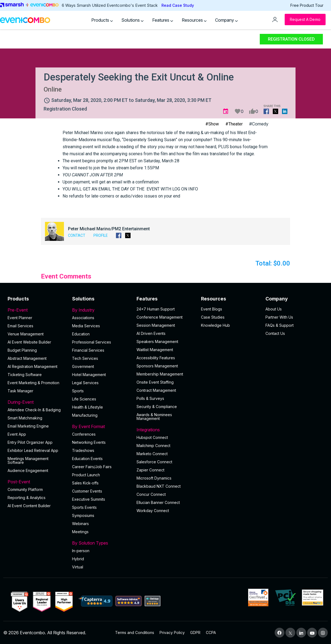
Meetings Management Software (28, 460)
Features (163, 20)
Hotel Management (89, 375)
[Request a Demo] (305, 20)
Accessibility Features (156, 358)
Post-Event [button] (37, 482)
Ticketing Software (25, 375)
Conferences (84, 434)
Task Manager (20, 391)
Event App (17, 434)
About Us (274, 309)
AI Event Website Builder (29, 342)
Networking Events (89, 442)
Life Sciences (84, 399)
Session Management (156, 325)
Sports (78, 391)
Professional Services (92, 342)
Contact (77, 235)
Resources (194, 20)
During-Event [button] (37, 402)
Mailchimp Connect (153, 446)
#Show (212, 124)
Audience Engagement (28, 470)
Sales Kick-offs (85, 483)
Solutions (132, 20)
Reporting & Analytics (27, 498)
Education (81, 334)
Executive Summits (89, 499)
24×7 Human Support (156, 309)
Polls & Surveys (150, 398)
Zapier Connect (150, 470)
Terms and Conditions (135, 632)
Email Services (20, 326)
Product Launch (86, 475)
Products (102, 20)
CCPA (211, 632)
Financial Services (88, 350)
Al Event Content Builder (29, 506)
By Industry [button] (101, 310)
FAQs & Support (280, 325)
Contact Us (275, 333)
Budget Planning (22, 350)
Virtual (78, 567)
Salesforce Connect (154, 462)
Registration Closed (291, 39)
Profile (101, 235)
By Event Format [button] (101, 426)
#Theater (234, 124)
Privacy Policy (172, 632)
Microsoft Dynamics (154, 478)
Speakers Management (157, 342)
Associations (83, 318)
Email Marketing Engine (28, 426)
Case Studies (213, 317)
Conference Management (160, 317)
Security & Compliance (157, 407)
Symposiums (83, 515)
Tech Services (85, 358)
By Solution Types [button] (101, 543)
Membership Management (160, 374)
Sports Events (84, 507)
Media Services (86, 326)
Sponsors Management (157, 366)
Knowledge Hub (215, 325)
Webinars (80, 524)
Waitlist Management (155, 350)
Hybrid (78, 559)
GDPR (195, 632)
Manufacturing (85, 415)
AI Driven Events (151, 333)
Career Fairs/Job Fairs (92, 467)
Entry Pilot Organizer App (30, 442)
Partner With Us (279, 317)
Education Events (87, 459)
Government (83, 366)
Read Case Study (178, 5)
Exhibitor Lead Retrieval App (33, 450)
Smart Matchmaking (25, 418)
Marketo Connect (152, 454)
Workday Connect (153, 511)
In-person (81, 551)
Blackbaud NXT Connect (159, 486)
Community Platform (25, 489)
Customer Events (87, 491)
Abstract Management (27, 358)
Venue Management (26, 334)
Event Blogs (212, 309)
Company (226, 20)
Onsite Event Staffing (155, 382)
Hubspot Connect (152, 437)
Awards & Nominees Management (154, 417)
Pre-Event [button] (37, 310)
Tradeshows (83, 450)
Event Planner (20, 318)
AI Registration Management (33, 366)
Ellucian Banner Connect (158, 502)
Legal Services (85, 383)
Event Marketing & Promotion (33, 383)
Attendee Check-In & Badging (34, 410)
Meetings (80, 532)
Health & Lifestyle (87, 407)
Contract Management (156, 390)
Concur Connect (151, 494)
